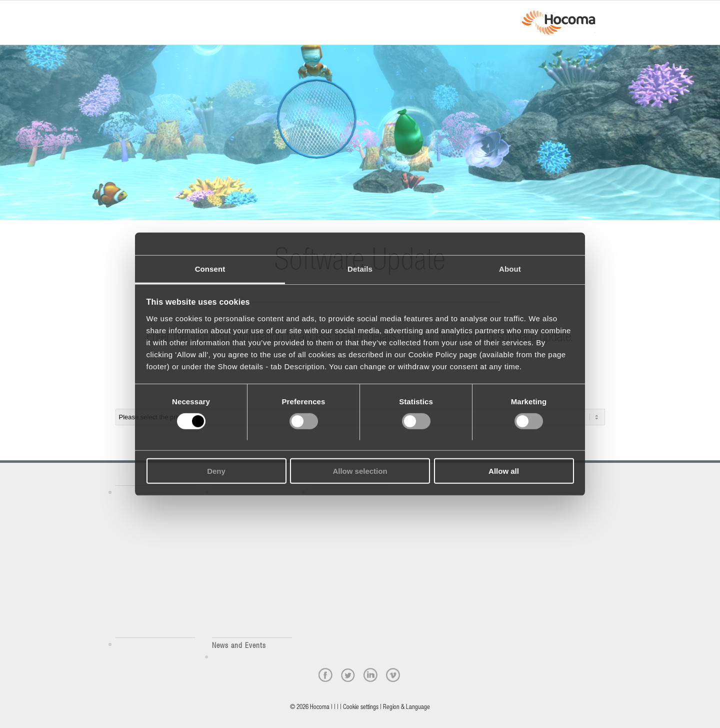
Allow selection (360, 471)
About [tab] (510, 268)
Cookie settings (361, 708)
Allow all (504, 471)
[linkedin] (370, 675)
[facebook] (325, 675)
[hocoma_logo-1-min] (558, 23)
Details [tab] (360, 268)
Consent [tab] (210, 268)
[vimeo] (393, 675)
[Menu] (118, 14)
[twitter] (348, 675)
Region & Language (406, 708)
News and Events (239, 646)
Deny (216, 471)
